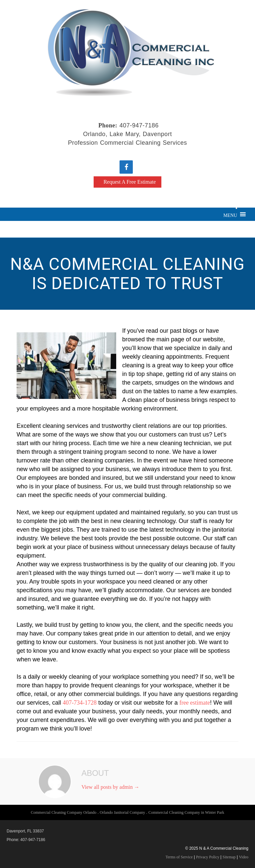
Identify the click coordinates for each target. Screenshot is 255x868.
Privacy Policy (208, 857)
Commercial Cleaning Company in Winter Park (186, 812)
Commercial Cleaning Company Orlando (64, 812)
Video (244, 857)
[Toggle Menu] (236, 208)
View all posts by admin (110, 787)
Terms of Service (179, 857)
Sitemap (229, 857)
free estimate (195, 703)
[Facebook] (126, 167)
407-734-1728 (80, 703)
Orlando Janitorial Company (122, 812)
